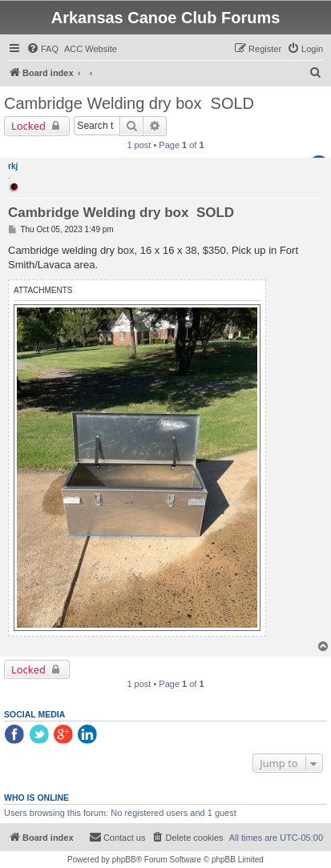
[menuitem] (42, 49)
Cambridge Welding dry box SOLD (121, 213)
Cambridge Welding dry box (103, 103)
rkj (13, 166)
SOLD (232, 103)
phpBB (124, 860)
